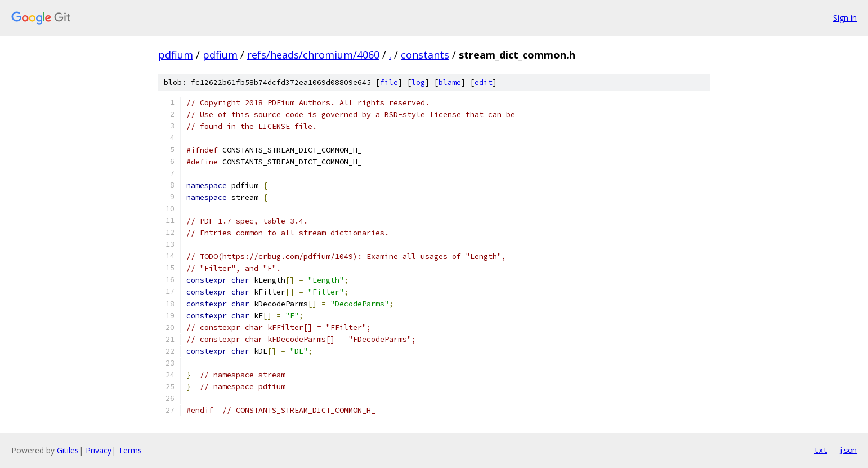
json (848, 450)
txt (821, 450)
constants (425, 55)
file (389, 83)
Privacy (99, 450)
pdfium (176, 55)
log (418, 83)
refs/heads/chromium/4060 (313, 55)
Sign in (845, 18)
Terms (130, 450)
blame (450, 83)
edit (484, 83)
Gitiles (68, 450)
